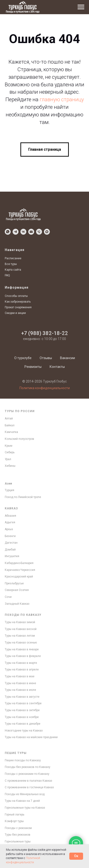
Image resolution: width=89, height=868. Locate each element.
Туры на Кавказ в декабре (23, 724)
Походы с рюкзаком (18, 828)
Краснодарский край (19, 577)
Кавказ (11, 508)
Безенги (10, 536)
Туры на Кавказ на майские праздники (31, 737)
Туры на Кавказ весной (21, 629)
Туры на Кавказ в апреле (22, 670)
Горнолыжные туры (18, 842)
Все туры (11, 264)
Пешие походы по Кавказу (23, 760)
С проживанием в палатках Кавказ (28, 781)
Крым (9, 446)
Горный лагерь (14, 815)
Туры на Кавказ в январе (22, 649)
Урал (8, 459)
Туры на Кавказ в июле (20, 690)
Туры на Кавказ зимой (20, 622)
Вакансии (68, 358)
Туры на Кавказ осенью (21, 643)
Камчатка (11, 432)
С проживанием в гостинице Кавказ (29, 787)
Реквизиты (33, 367)
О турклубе (23, 358)
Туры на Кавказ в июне (20, 683)
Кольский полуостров (19, 439)
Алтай (9, 419)
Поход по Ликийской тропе (23, 497)
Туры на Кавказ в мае (20, 676)
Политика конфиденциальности (45, 388)
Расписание (13, 258)
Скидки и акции (15, 313)
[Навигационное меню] (81, 7)
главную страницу (62, 99)
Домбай (10, 550)
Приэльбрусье (14, 583)
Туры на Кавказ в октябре (22, 710)
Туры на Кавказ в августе (22, 697)
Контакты (57, 367)
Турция (9, 490)
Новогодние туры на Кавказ (24, 731)
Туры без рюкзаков (18, 835)
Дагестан (11, 543)
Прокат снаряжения (18, 307)
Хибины (10, 466)
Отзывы (46, 358)
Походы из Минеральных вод (25, 794)
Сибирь (10, 452)
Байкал (10, 425)
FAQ (7, 275)
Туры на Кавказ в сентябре (23, 703)
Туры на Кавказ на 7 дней (22, 801)
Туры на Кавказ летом (20, 636)
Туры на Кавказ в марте (21, 663)
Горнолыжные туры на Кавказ (25, 808)
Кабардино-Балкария (19, 563)
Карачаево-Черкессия (20, 570)
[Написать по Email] (31, 232)
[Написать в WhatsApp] (8, 232)
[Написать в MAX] (47, 232)
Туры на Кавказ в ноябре (22, 717)
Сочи (8, 597)
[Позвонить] (39, 232)
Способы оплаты (16, 296)
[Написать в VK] (23, 232)
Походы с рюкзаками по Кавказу (27, 774)
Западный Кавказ (17, 604)
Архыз (9, 529)
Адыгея (10, 522)
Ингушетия (12, 556)
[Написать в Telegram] (16, 232)
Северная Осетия (17, 590)
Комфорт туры (14, 821)
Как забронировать (18, 302)
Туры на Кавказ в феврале (23, 656)
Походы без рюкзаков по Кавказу (28, 767)
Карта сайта (13, 270)
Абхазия (10, 516)
